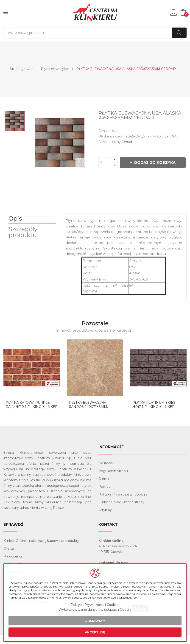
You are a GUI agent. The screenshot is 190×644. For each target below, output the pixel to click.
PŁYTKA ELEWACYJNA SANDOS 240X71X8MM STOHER (88, 414)
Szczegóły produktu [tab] (25, 241)
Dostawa (106, 472)
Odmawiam (95, 621)
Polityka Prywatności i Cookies (123, 504)
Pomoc (104, 496)
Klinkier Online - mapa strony (121, 511)
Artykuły (105, 519)
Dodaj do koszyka (136, 175)
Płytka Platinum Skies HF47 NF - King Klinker (154, 414)
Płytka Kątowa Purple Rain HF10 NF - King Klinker (32, 414)
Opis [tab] (17, 228)
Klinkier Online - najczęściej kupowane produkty (41, 550)
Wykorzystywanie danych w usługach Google (95, 610)
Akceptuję (95, 632)
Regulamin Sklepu (113, 480)
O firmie (105, 488)
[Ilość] (105, 163)
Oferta (9, 558)
